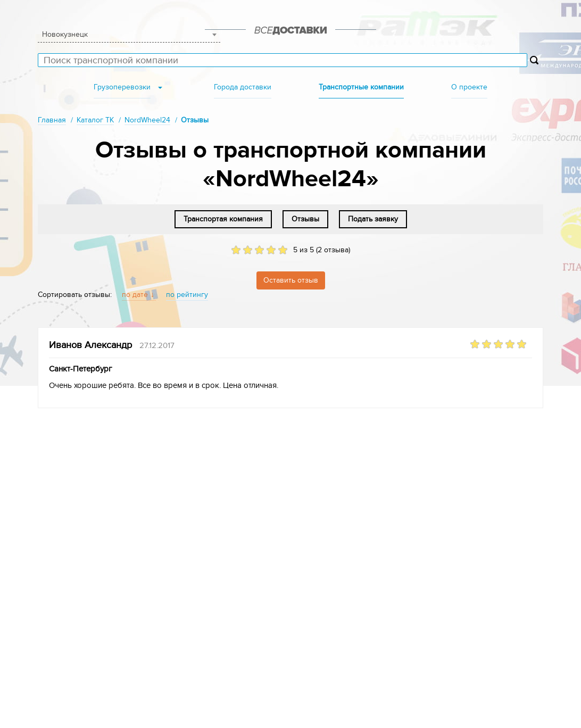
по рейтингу (187, 295)
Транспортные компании (361, 87)
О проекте (469, 87)
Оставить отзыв (291, 280)
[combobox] (129, 35)
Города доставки (243, 87)
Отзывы (305, 219)
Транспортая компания (223, 219)
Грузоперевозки (122, 87)
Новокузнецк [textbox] (65, 34)
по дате (135, 295)
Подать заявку (373, 219)
